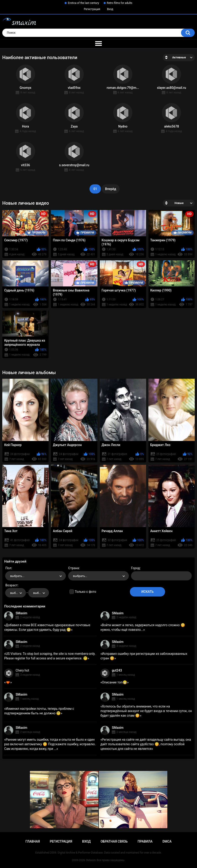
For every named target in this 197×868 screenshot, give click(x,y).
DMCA (167, 841)
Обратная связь (114, 841)
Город (135, 568)
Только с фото (85, 592)
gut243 (117, 670)
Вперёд (110, 189)
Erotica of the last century (83, 3)
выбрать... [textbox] (17, 576)
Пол (8, 568)
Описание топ (114, 682)
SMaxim (21, 613)
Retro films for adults (120, 3)
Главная (33, 841)
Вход (110, 9)
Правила (145, 841)
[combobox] (35, 576)
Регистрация (92, 9)
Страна (74, 568)
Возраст (11, 585)
